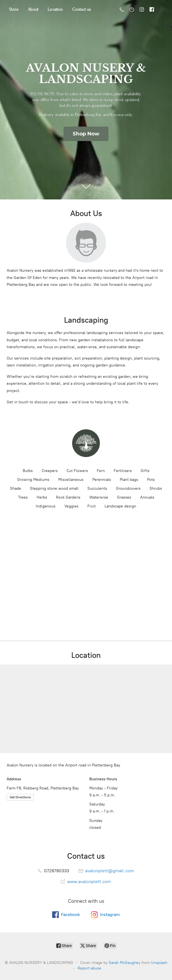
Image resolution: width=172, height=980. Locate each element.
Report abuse (89, 968)
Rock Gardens (68, 497)
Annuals (147, 497)
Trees (23, 497)
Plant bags (129, 480)
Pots (151, 480)
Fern (101, 471)
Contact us (82, 9)
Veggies (71, 506)
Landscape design (120, 506)
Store (14, 9)
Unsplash (159, 963)
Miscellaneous (71, 480)
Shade (16, 488)
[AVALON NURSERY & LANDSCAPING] (86, 443)
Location (55, 9)
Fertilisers (123, 471)
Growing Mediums (33, 480)
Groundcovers (128, 488)
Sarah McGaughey (125, 963)
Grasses (124, 497)
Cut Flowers (77, 471)
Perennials (102, 480)
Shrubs (156, 488)
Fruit (92, 506)
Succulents (97, 488)
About (33, 9)
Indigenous (46, 506)
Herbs (42, 497)
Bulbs (28, 471)
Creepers (50, 471)
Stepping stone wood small (54, 488)
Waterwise (99, 497)
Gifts (145, 471)
